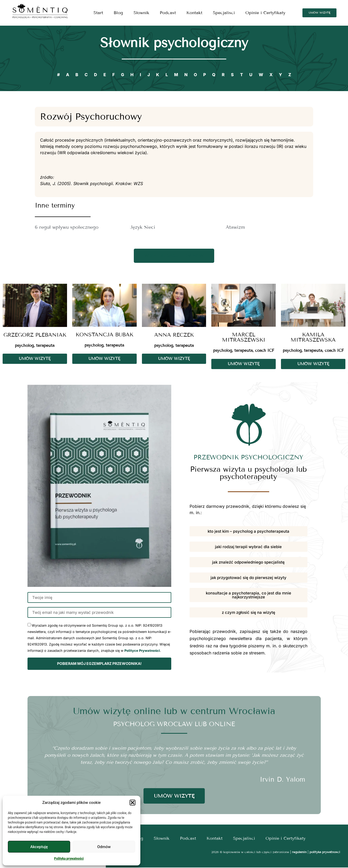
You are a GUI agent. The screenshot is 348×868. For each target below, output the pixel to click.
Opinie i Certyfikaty (265, 13)
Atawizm (235, 227)
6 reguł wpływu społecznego (67, 227)
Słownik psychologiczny (174, 43)
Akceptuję (39, 847)
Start (98, 13)
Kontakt (194, 13)
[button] (132, 803)
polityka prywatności (325, 852)
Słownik (141, 13)
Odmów (104, 847)
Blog (118, 13)
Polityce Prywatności (142, 651)
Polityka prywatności (69, 859)
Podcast (168, 13)
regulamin (299, 852)
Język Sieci (143, 227)
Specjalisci (224, 13)
